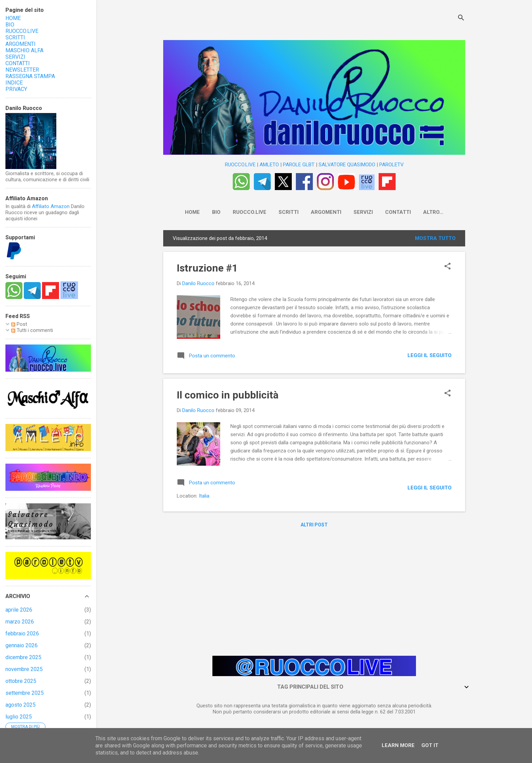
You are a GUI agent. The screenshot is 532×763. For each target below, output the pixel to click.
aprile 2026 (19, 610)
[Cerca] (461, 18)
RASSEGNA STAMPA (30, 76)
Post (19, 324)
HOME (186, 212)
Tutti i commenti (32, 330)
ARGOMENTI (319, 212)
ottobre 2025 (21, 681)
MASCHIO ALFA (24, 50)
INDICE (14, 83)
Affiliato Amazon (51, 206)
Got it (430, 745)
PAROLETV (392, 165)
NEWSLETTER (433, 212)
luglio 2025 (19, 717)
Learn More (398, 745)
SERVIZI (356, 212)
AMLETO (269, 165)
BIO (210, 212)
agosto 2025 (21, 705)
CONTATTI (391, 212)
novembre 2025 (24, 669)
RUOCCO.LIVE (240, 165)
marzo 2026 (20, 622)
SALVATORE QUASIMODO (347, 165)
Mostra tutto (435, 240)
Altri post (314, 526)
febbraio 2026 (22, 634)
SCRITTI (282, 212)
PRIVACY (16, 89)
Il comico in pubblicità (228, 396)
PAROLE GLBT (299, 165)
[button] (448, 268)
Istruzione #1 (207, 269)
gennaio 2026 (22, 645)
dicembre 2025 (23, 657)
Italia (204, 497)
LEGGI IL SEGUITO (430, 357)
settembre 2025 (25, 693)
